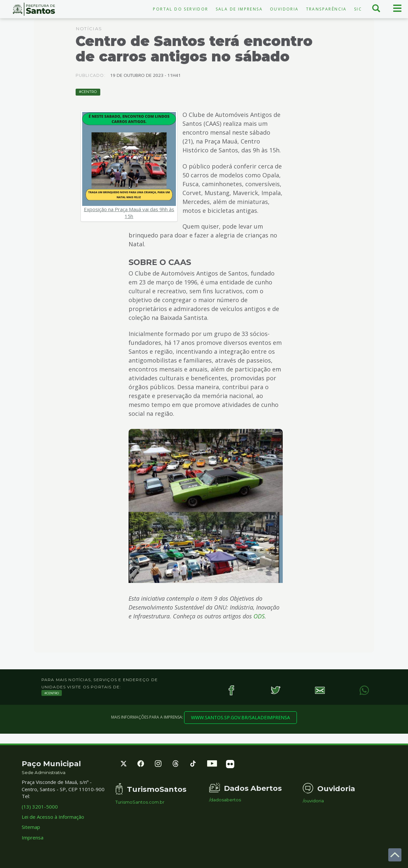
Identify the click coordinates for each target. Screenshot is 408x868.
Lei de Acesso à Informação (53, 817)
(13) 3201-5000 (40, 807)
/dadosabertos (225, 800)
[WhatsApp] (364, 690)
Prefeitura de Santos (34, 9)
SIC (358, 9)
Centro (89, 92)
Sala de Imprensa (239, 9)
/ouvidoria (313, 801)
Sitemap (31, 827)
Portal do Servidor (180, 9)
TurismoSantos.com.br (140, 802)
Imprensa (33, 837)
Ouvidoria (284, 9)
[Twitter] (276, 690)
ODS (259, 616)
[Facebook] (231, 690)
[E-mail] (320, 690)
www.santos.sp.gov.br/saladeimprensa (240, 717)
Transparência (326, 9)
